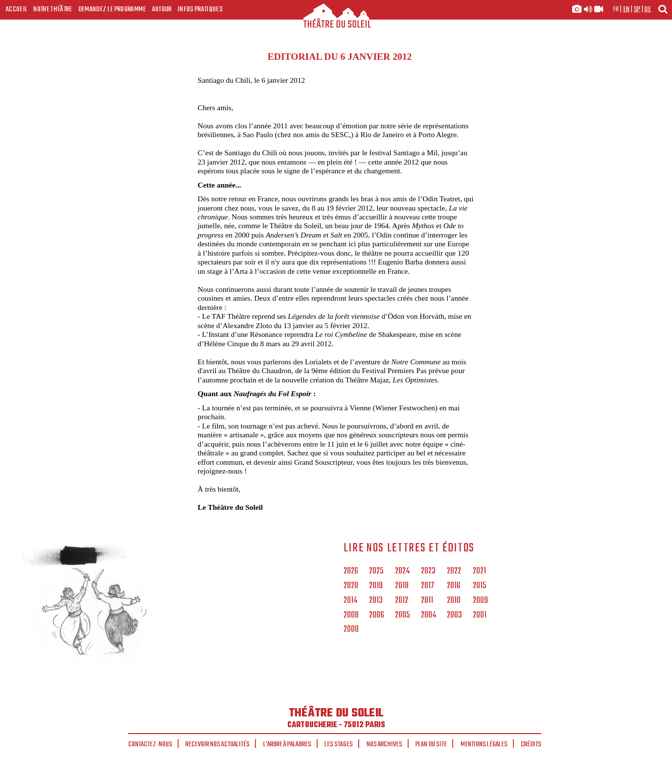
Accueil (17, 9)
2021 (479, 571)
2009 (480, 601)
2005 (402, 616)
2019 (376, 586)
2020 (351, 586)
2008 (351, 616)
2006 (377, 616)
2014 (350, 601)
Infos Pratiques (200, 9)
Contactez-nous (150, 744)
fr (616, 9)
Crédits (531, 744)
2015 (479, 586)
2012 (402, 601)
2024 (402, 571)
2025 (376, 571)
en (626, 9)
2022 (454, 571)
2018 (402, 586)
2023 (428, 571)
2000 (351, 630)
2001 (480, 616)
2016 (454, 586)
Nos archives (384, 744)
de (648, 9)
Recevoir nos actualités (218, 744)
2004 (429, 616)
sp (637, 9)
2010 (454, 601)
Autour (162, 9)
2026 (351, 571)
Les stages (339, 744)
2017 (428, 586)
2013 (376, 601)
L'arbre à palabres (287, 744)
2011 (427, 601)
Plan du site (431, 744)
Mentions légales (484, 744)
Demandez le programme (112, 9)
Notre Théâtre (53, 9)
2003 (454, 616)
